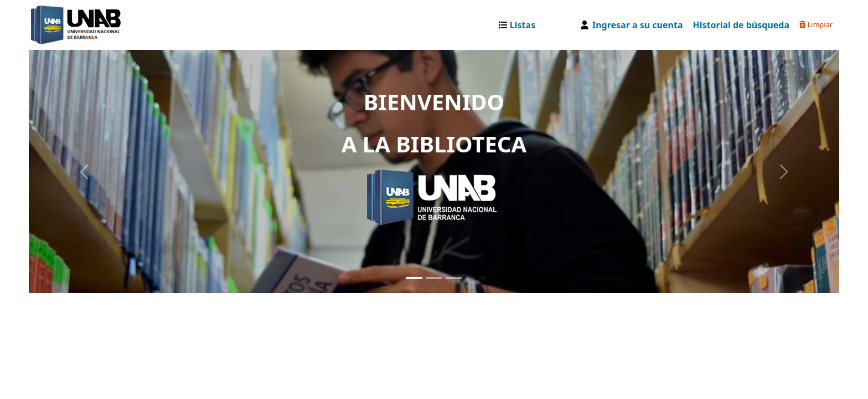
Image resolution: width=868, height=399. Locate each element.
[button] (520, 25)
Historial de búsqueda (741, 25)
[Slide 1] (414, 278)
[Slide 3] (454, 278)
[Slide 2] (434, 278)
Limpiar (816, 24)
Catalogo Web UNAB (59, 25)
